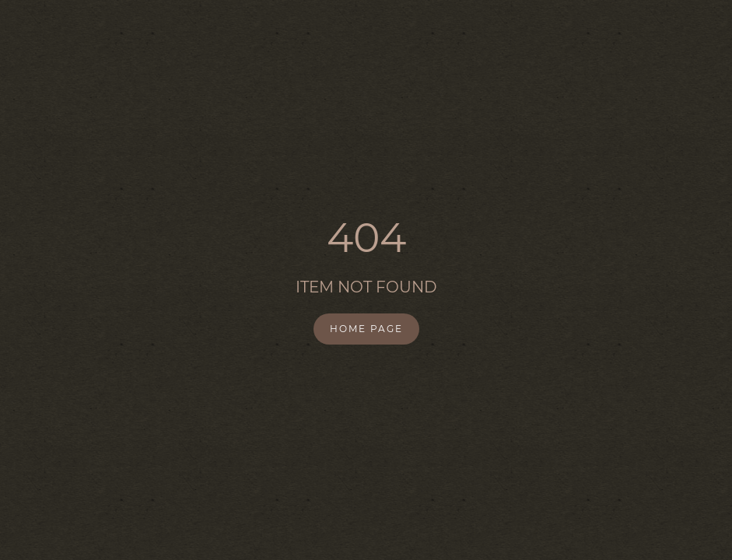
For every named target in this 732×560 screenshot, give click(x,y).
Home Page (366, 329)
